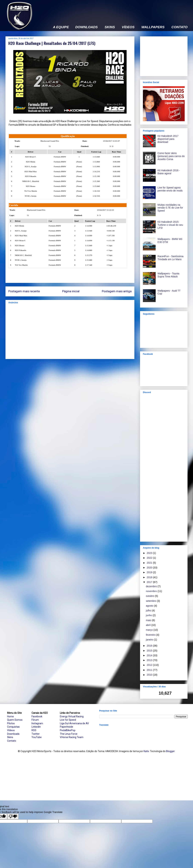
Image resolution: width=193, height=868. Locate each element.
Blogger (170, 751)
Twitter (36, 734)
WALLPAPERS (153, 27)
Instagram (37, 723)
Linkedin (36, 727)
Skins (10, 737)
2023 (150, 553)
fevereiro (151, 635)
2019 (150, 572)
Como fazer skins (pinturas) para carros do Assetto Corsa (171, 156)
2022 (150, 558)
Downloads (13, 734)
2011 (150, 670)
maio (149, 620)
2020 (150, 568)
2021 (150, 563)
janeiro (150, 640)
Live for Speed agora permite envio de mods (170, 189)
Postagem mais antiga (117, 291)
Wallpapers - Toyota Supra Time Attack (168, 275)
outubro (150, 596)
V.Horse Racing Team (72, 737)
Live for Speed (68, 720)
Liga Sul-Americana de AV (74, 723)
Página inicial (71, 291)
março (150, 630)
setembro (151, 601)
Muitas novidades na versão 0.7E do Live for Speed (170, 208)
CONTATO (179, 27)
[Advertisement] (70, 331)
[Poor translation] (13, 816)
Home (10, 716)
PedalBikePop (68, 730)
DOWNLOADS (86, 27)
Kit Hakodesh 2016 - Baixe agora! (169, 172)
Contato (12, 741)
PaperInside (66, 727)
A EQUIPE (61, 27)
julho (149, 610)
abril (149, 625)
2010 (150, 675)
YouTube (37, 737)
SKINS (110, 27)
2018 (150, 577)
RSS (34, 730)
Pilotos (11, 723)
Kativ (146, 751)
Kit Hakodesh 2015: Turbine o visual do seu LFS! (170, 225)
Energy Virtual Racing (72, 716)
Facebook (37, 716)
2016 (150, 646)
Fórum (35, 720)
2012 (150, 665)
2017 (150, 582)
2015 (150, 651)
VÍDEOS (128, 27)
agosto (150, 606)
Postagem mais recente (24, 291)
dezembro (152, 586)
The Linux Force (69, 734)
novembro (152, 591)
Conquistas (13, 727)
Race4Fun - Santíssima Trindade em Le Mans (171, 258)
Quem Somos (15, 720)
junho (149, 615)
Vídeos (11, 730)
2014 (150, 655)
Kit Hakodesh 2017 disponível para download (168, 139)
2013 (150, 660)
